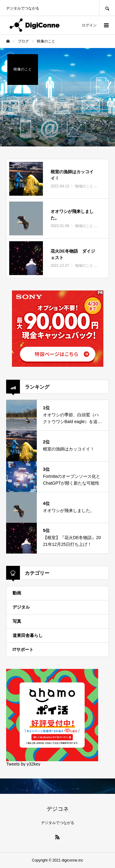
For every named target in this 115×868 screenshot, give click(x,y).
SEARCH (107, 8)
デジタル (21, 607)
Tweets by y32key (23, 764)
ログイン (89, 25)
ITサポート (23, 650)
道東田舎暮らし (28, 635)
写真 (17, 621)
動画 (17, 593)
